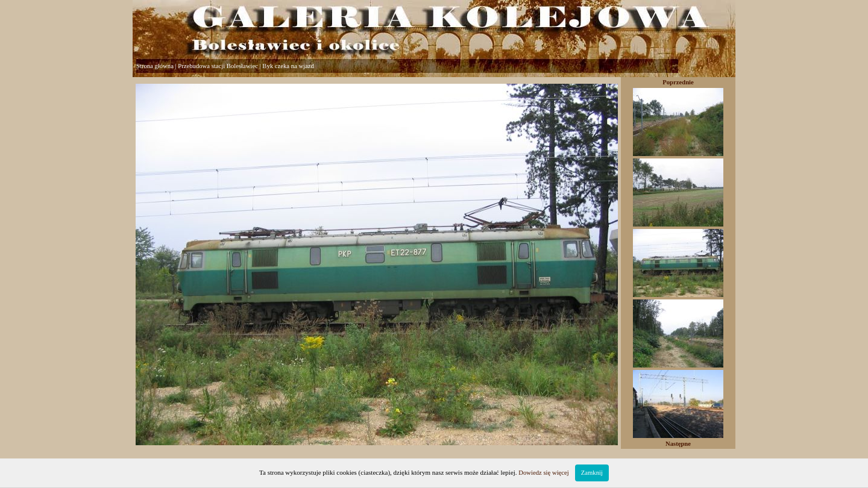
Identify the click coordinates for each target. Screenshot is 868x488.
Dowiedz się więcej (543, 473)
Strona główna (155, 66)
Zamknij (592, 473)
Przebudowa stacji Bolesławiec (218, 66)
